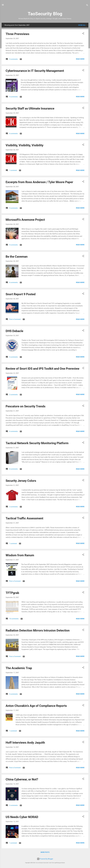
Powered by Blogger (45, 859)
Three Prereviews (17, 34)
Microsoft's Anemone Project (25, 220)
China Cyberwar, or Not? (22, 779)
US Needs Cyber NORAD (22, 817)
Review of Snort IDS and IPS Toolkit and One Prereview (42, 369)
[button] (83, 34)
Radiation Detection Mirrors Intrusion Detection (38, 630)
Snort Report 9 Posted (21, 294)
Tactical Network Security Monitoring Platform (37, 443)
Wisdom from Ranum (20, 555)
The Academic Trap (19, 668)
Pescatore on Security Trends (25, 406)
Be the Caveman (17, 257)
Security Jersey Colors (21, 481)
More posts (45, 852)
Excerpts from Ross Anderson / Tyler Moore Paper (39, 182)
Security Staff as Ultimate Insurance (30, 108)
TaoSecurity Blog (45, 14)
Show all (82, 25)
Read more (80, 59)
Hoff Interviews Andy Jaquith (25, 743)
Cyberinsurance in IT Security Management (35, 71)
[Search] (87, 5)
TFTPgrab (12, 593)
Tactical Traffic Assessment (24, 518)
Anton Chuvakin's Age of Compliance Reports (36, 706)
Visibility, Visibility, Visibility (24, 145)
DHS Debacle (14, 331)
